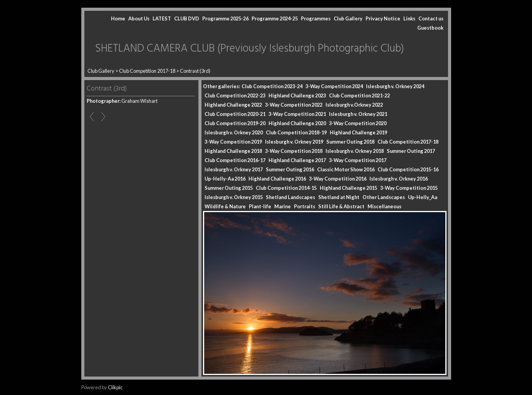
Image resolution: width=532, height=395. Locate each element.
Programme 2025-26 (225, 18)
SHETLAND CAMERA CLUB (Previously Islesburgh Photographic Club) (250, 49)
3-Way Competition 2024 (334, 86)
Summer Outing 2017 (411, 151)
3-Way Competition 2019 (233, 142)
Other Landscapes (384, 197)
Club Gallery (348, 18)
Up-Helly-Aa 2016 (225, 179)
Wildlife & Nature (225, 206)
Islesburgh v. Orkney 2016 (399, 179)
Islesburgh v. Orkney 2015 (234, 197)
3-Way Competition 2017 (358, 160)
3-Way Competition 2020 (358, 123)
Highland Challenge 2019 (358, 132)
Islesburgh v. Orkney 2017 (234, 169)
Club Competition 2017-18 (147, 71)
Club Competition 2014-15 (286, 188)
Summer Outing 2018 (350, 142)
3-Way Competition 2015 (409, 188)
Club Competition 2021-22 (359, 95)
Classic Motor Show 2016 (346, 169)
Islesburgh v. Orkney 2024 (395, 86)
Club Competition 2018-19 (296, 132)
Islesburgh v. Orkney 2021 (358, 114)
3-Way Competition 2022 (294, 105)
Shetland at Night (339, 197)
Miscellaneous (384, 206)
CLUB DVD (187, 18)
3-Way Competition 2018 (294, 151)
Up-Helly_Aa (423, 197)
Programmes (316, 18)
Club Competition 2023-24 (272, 86)
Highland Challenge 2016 (277, 179)
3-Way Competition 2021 (297, 114)
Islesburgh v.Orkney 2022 (354, 105)
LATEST (162, 18)
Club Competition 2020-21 (235, 114)
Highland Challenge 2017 (297, 160)
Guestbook (430, 28)
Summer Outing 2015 (229, 188)
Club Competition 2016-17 (235, 160)
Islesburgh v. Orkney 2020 (234, 132)
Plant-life (260, 206)
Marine (283, 206)
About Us (139, 18)
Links (409, 18)
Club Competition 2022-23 (235, 95)
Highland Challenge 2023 (297, 95)
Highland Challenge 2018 (233, 151)
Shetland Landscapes (290, 197)
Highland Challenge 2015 (348, 188)
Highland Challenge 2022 (233, 105)
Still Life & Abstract (341, 206)
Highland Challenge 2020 (297, 123)
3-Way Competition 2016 (338, 179)
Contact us (431, 18)
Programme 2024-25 (275, 18)
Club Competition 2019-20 (235, 123)
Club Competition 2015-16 (408, 169)
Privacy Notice (383, 18)
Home (118, 18)
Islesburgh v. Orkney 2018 (355, 151)
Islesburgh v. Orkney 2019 (294, 142)
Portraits (305, 206)
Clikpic (115, 387)
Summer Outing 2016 (290, 169)
